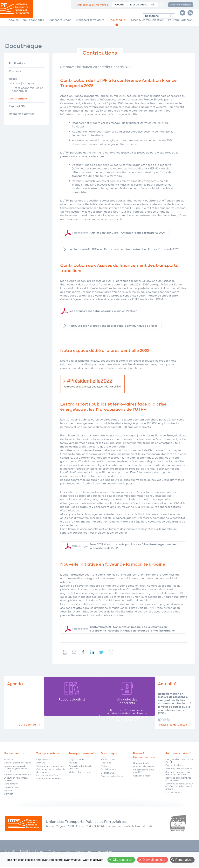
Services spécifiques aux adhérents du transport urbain (179, 789)
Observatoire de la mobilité (144, 774)
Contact (9, 796)
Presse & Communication (147, 25)
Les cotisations (174, 795)
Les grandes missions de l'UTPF (179, 763)
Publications (17, 67)
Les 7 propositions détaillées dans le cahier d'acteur (103, 314)
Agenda (16, 686)
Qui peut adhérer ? (176, 768)
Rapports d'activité (22, 117)
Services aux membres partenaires (178, 782)
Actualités (165, 686)
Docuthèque (117, 25)
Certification (11, 786)
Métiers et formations (48, 781)
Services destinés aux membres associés (178, 776)
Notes (13, 82)
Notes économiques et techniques (28, 93)
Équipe (8, 793)
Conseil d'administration (18, 765)
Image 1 (155, 723)
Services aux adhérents (179, 771)
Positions (15, 75)
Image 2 (159, 723)
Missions (9, 762)
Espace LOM (17, 110)
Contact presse (142, 778)
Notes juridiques (24, 87)
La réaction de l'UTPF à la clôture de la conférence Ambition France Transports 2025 (124, 253)
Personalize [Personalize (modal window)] (183, 860)
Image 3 (164, 723)
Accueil (14, 25)
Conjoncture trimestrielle (50, 769)
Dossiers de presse (144, 769)
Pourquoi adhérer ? (181, 25)
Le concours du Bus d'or (50, 778)
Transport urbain (60, 25)
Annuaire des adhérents (17, 777)
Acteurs (41, 765)
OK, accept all (122, 860)
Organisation (44, 762)
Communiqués (141, 765)
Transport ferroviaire (90, 25)
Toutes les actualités (170, 726)
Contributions (18, 102)
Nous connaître (33, 25)
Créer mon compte (181, 5)
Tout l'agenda (29, 726)
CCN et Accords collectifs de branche (51, 773)
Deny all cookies (154, 860)
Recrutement (11, 790)
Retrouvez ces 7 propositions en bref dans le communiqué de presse (113, 329)
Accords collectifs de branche (80, 770)
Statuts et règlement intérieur (16, 782)
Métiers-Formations (80, 774)
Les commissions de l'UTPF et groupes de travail (16, 771)
